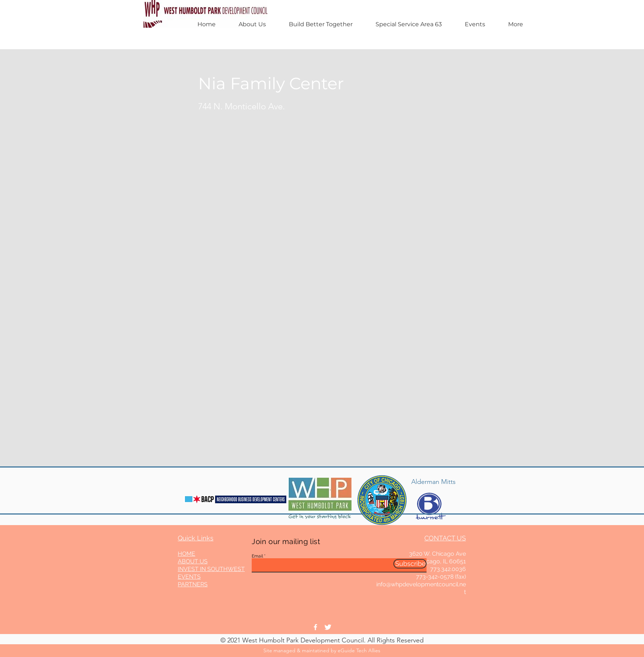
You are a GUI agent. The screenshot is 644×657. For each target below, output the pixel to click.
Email (257, 556)
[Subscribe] (410, 564)
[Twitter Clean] (328, 627)
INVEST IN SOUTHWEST (211, 569)
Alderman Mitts (433, 482)
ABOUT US (193, 561)
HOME (186, 554)
